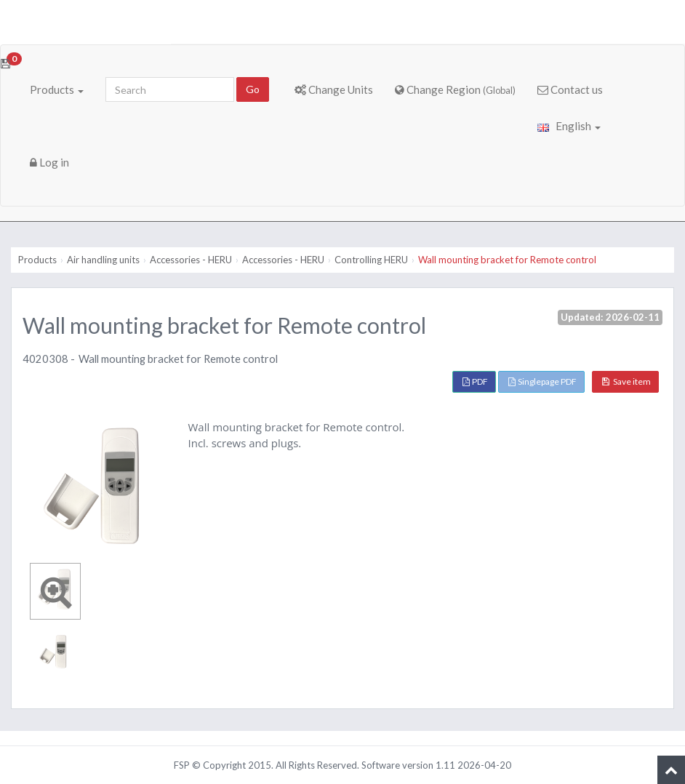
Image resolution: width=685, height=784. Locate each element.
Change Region (455, 89)
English (569, 126)
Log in (49, 162)
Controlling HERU (371, 260)
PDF (475, 381)
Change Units (334, 89)
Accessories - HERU (191, 260)
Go (253, 89)
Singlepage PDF (542, 381)
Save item (626, 381)
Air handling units (103, 260)
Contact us (570, 89)
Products (57, 89)
